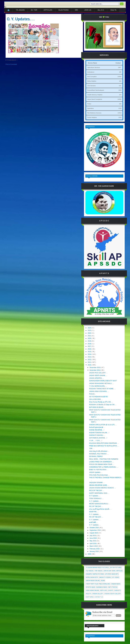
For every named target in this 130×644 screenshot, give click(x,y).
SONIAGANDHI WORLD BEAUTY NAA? (103, 381)
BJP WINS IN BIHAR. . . (97, 407)
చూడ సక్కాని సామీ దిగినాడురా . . (99, 451)
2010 (90, 365)
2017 (90, 346)
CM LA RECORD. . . (96, 399)
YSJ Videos (90, 571)
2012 (90, 360)
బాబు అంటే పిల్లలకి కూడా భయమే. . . (100, 509)
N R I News (116, 577)
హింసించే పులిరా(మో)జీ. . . (97, 427)
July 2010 (93, 536)
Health (88, 594)
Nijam (103, 581)
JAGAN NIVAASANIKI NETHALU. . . (101, 383)
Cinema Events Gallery (113, 594)
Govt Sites (90, 597)
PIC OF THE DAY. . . (96, 506)
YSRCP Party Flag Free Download (98, 584)
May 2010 (93, 541)
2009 (90, 554)
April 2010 (93, 543)
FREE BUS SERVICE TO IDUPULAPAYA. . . (104, 446)
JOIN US (88, 10)
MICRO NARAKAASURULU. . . (100, 504)
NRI (76, 10)
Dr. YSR (34, 10)
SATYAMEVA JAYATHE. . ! (98, 438)
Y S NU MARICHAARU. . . (98, 386)
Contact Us (99, 597)
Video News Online (92, 590)
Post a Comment (11, 64)
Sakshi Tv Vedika (105, 577)
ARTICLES (48, 10)
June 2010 (93, 538)
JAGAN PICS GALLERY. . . (98, 373)
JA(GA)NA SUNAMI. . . (97, 483)
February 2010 (95, 549)
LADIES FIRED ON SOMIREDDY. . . (101, 462)
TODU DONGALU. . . (96, 498)
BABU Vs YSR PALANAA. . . (99, 470)
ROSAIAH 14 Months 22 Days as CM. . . (103, 405)
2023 (90, 330)
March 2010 (94, 546)
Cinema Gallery (98, 594)
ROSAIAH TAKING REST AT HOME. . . (102, 389)
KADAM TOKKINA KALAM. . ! (99, 433)
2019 (90, 341)
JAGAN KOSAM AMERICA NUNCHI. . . (102, 488)
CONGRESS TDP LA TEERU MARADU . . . (104, 467)
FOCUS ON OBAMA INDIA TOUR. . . (102, 464)
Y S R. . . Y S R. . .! (96, 441)
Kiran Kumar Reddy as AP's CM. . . (101, 402)
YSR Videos (98, 571)
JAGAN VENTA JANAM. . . (98, 375)
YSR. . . (92, 449)
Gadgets (118, 590)
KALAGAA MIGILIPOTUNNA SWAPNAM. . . (104, 443)
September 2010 (95, 530)
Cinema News (116, 584)
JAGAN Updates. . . (96, 472)
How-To (113, 10)
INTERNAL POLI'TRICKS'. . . (99, 454)
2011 (90, 362)
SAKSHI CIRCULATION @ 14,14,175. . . (103, 425)
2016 (90, 349)
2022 (90, 333)
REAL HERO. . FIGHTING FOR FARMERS (104, 459)
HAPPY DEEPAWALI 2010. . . (99, 493)
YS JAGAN (20, 10)
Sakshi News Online (93, 581)
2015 (90, 352)
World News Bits (92, 577)
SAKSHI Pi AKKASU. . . (97, 435)
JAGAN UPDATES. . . (96, 378)
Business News (102, 587)
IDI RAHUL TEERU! (96, 456)
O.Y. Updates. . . (95, 496)
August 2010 (94, 533)
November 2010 (95, 370)
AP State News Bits (112, 574)
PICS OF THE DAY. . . (97, 491)
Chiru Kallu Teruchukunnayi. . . (99, 475)
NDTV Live (104, 590)
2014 (90, 354)
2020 (90, 338)
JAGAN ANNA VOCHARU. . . (99, 391)
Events (111, 590)
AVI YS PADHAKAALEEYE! (98, 397)
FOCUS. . (92, 394)
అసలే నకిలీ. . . (94, 522)
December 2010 (95, 368)
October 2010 (94, 528)
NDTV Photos (113, 587)
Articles (119, 571)
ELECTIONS (64, 10)
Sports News (91, 587)
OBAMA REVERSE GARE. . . (99, 485)
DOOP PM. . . (94, 512)
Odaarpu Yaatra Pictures (95, 574)
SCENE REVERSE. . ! (97, 430)
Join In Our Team (109, 571)
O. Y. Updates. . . (21, 19)
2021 (90, 336)
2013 (90, 357)
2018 (90, 344)
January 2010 (94, 551)
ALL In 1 (101, 10)
